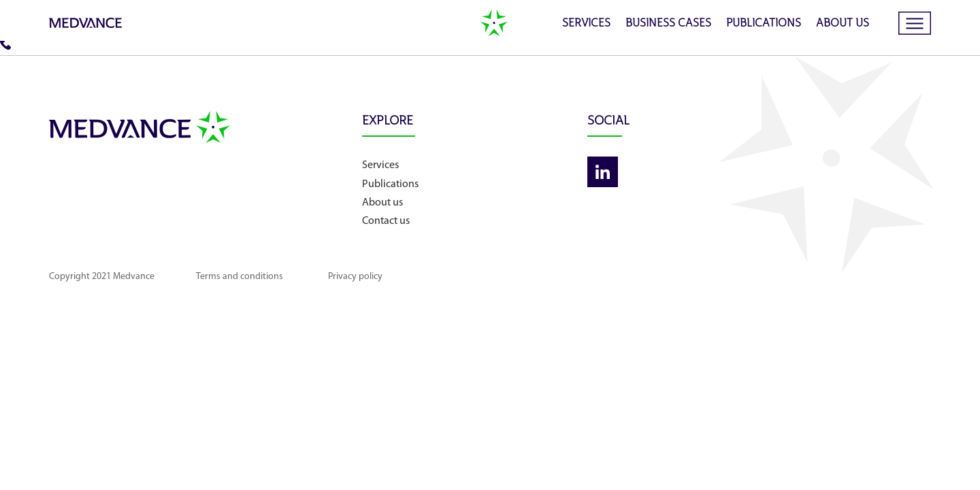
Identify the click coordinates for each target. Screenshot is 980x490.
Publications (764, 24)
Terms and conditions (240, 277)
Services (586, 24)
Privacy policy (355, 277)
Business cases (668, 24)
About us (843, 24)
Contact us (386, 221)
